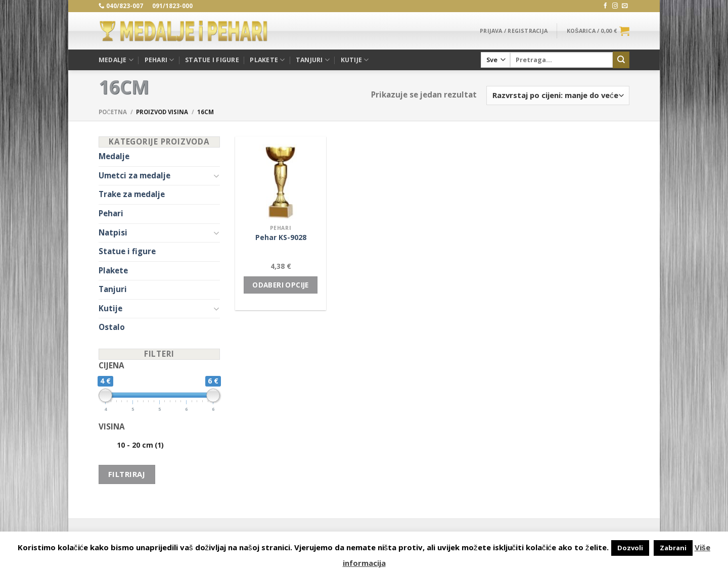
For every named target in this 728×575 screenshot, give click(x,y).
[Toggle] (216, 176)
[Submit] (621, 60)
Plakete (267, 60)
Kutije (355, 60)
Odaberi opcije (281, 285)
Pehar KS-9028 (281, 237)
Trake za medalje (132, 194)
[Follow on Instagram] (615, 6)
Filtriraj (127, 474)
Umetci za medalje (134, 176)
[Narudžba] (558, 95)
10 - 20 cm (140, 445)
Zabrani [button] (673, 548)
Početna (113, 112)
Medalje (116, 60)
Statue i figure (212, 60)
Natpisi (113, 233)
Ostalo (112, 327)
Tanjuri (313, 60)
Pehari (160, 60)
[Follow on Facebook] (606, 6)
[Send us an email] (625, 6)
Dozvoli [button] (630, 548)
